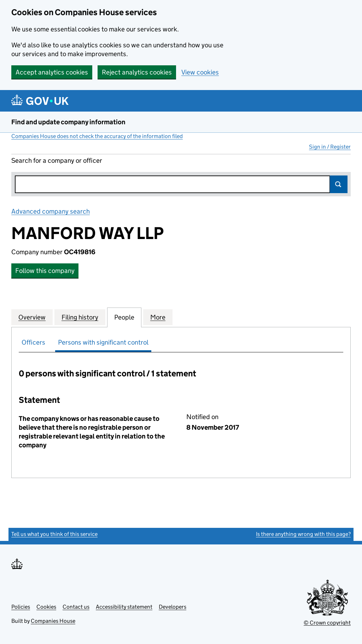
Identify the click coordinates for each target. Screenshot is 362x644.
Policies (21, 607)
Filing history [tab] (80, 317)
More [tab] (158, 317)
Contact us (76, 607)
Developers (173, 607)
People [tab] (124, 317)
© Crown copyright (327, 623)
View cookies (200, 72)
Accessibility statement (124, 607)
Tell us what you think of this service (54, 534)
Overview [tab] (32, 317)
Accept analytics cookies (52, 72)
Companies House (53, 621)
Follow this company (45, 271)
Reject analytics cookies (137, 72)
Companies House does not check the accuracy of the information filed (97, 136)
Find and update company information (68, 122)
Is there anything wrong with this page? (303, 534)
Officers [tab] (33, 342)
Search (339, 184)
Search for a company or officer (57, 160)
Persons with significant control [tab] (103, 342)
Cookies (46, 607)
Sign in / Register (330, 147)
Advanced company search (51, 211)
